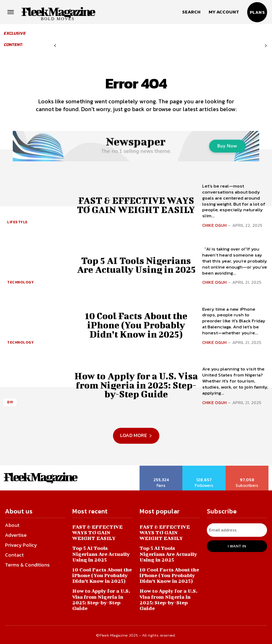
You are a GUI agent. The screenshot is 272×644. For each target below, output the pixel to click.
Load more (136, 435)
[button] (191, 12)
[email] (237, 530)
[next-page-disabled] (266, 46)
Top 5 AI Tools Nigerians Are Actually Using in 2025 (136, 265)
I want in (237, 546)
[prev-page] (55, 46)
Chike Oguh (214, 225)
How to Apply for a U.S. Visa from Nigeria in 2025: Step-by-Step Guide (136, 385)
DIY (10, 402)
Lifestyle (17, 222)
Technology (20, 282)
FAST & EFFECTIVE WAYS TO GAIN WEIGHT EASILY (136, 205)
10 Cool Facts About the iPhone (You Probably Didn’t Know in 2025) (136, 325)
